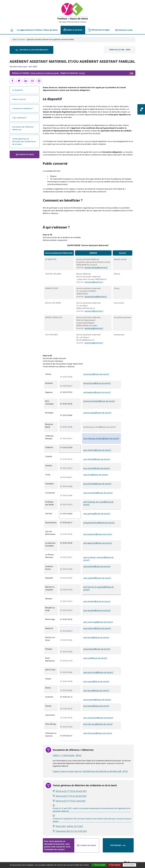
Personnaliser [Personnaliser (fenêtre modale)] (129, 865)
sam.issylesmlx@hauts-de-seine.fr (98, 534)
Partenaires (118, 845)
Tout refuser (115, 865)
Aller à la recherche (5, 9)
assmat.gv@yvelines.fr (94, 328)
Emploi (82, 73)
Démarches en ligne (99, 30)
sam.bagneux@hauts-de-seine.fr (97, 392)
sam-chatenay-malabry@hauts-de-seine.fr (101, 438)
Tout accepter (99, 865)
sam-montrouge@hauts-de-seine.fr (98, 622)
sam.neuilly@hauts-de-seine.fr (96, 637)
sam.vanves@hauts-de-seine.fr (96, 706)
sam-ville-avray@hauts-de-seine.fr (98, 724)
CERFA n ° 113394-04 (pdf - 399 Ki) (67, 755)
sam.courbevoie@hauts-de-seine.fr (98, 493)
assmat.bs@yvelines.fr (94, 311)
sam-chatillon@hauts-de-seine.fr (97, 450)
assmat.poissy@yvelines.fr (96, 297)
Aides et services (73, 30)
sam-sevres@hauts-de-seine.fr (96, 690)
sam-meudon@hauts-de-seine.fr (97, 601)
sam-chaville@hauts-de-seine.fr (97, 459)
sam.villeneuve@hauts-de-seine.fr (98, 733)
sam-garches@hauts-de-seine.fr (97, 514)
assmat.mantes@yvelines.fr (96, 267)
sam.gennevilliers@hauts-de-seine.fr (99, 523)
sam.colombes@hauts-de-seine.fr (97, 484)
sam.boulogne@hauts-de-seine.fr (97, 413)
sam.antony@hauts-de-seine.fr (96, 374)
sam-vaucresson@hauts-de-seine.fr (98, 718)
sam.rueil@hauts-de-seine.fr (95, 658)
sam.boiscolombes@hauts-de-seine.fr (99, 401)
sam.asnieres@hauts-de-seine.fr (97, 383)
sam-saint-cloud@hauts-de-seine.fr (98, 672)
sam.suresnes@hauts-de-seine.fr (97, 700)
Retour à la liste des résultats (32, 50)
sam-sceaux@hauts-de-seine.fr (96, 681)
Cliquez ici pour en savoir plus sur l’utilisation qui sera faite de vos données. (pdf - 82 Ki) (90, 771)
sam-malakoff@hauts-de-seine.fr (97, 578)
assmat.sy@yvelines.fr (94, 343)
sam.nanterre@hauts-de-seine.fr (97, 628)
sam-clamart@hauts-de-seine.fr (97, 468)
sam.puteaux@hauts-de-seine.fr (97, 649)
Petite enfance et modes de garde (45, 73)
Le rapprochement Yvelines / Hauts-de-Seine (37, 30)
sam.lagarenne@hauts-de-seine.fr (98, 543)
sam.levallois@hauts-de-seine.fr (97, 566)
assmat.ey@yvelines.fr (94, 282)
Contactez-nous (124, 30)
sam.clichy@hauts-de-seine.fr (96, 475)
